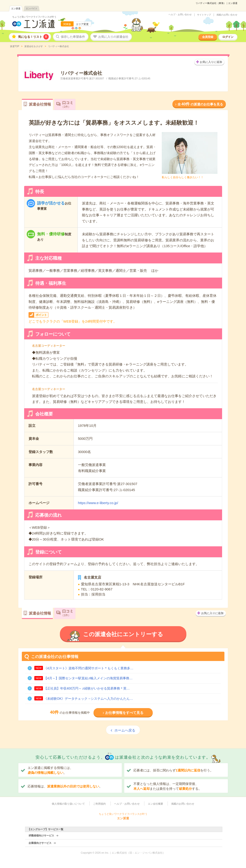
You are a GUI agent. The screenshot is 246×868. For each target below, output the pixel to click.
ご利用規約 (99, 804)
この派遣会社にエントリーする (123, 634)
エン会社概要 (155, 804)
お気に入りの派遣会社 (113, 37)
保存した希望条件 (73, 37)
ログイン (228, 37)
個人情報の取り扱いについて (68, 804)
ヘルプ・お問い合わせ (180, 15)
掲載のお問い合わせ (227, 15)
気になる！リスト (33, 37)
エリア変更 (82, 24)
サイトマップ (204, 15)
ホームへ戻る (125, 730)
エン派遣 (16, 8)
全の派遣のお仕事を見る (200, 104)
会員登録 (208, 37)
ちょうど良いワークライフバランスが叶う (34, 17)
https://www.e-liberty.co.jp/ (98, 503)
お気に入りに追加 (211, 62)
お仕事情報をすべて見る (124, 713)
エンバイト (32, 8)
